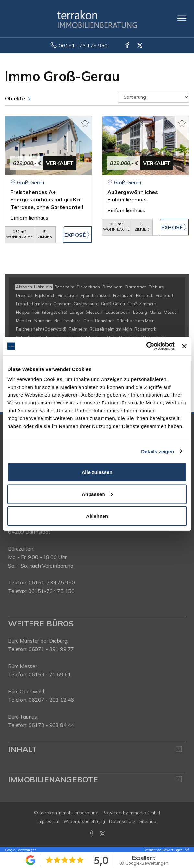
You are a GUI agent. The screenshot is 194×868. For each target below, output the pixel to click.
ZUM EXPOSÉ (77, 235)
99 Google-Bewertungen (144, 863)
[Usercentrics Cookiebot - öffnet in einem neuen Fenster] (146, 346)
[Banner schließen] (184, 346)
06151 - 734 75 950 (83, 45)
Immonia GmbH (144, 813)
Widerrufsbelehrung (84, 821)
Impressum (48, 821)
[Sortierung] (154, 97)
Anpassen (97, 494)
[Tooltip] (186, 850)
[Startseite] (97, 19)
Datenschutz (122, 821)
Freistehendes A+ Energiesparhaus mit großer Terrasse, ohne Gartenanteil (47, 199)
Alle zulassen (97, 472)
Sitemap (148, 821)
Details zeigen (158, 451)
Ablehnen (97, 516)
